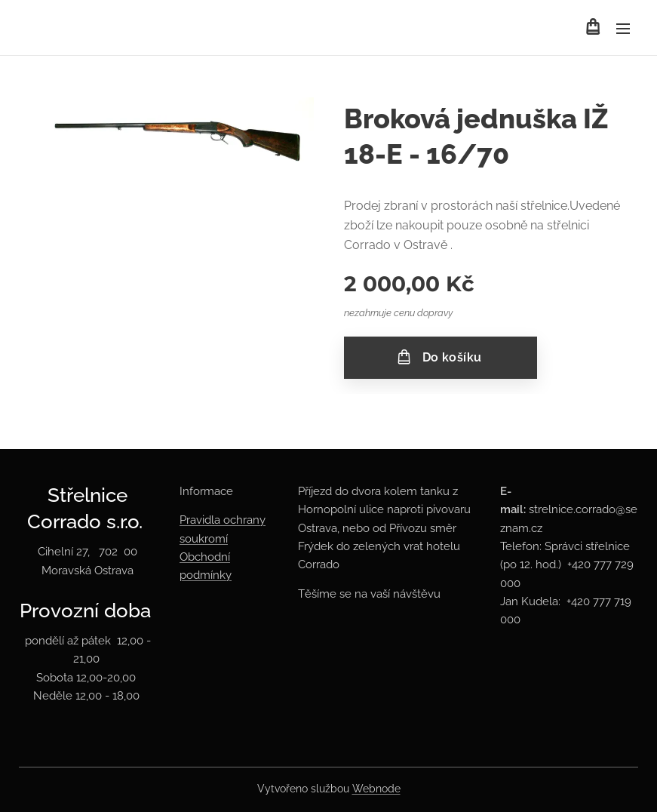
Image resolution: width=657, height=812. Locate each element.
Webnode (376, 789)
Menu (623, 29)
